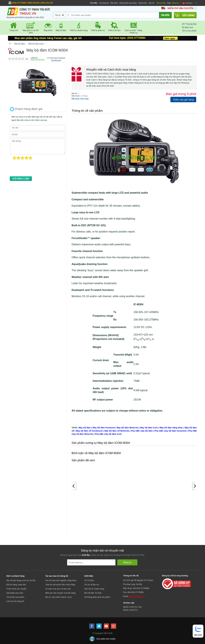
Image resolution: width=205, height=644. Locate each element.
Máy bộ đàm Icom (149, 428)
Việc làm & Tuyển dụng (94, 589)
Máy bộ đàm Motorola (127, 428)
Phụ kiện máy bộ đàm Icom (108, 434)
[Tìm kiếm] (165, 15)
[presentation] (34, 169)
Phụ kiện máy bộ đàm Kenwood (170, 431)
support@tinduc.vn (137, 596)
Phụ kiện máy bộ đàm (142, 431)
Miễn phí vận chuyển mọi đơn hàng (60, 593)
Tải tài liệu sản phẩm (15, 597)
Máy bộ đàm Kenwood (104, 428)
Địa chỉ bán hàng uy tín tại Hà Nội (21, 580)
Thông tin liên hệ (131, 576)
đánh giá (34, 58)
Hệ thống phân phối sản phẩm (97, 597)
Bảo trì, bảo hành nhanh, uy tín (59, 597)
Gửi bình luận (56, 60)
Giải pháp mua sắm (15, 593)
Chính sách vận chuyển (16, 589)
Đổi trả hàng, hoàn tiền (16, 585)
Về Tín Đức (89, 580)
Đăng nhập (161, 3)
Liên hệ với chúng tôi (15, 601)
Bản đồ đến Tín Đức (93, 593)
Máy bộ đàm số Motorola (117, 431)
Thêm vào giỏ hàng (183, 100)
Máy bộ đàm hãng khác (171, 428)
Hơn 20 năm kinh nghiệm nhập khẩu (61, 580)
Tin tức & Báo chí (92, 585)
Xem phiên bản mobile (106, 639)
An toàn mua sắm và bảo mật (58, 589)
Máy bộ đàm (85, 428)
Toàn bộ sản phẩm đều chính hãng (60, 585)
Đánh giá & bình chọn (38, 60)
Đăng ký (175, 3)
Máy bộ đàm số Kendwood (89, 431)
